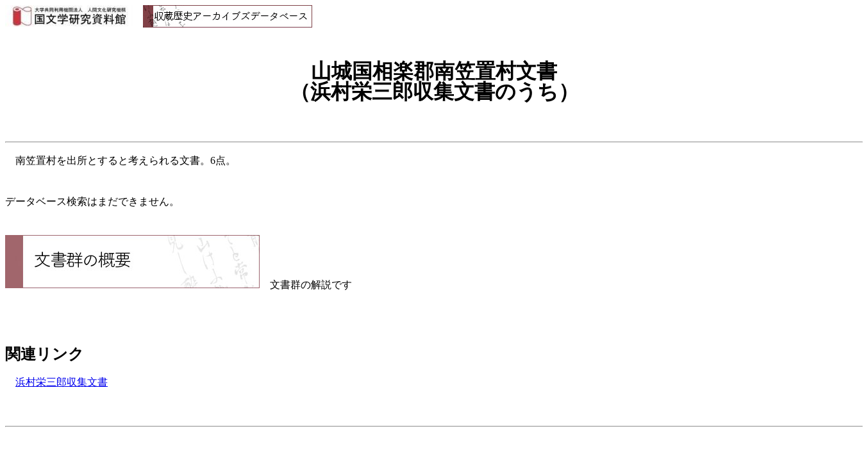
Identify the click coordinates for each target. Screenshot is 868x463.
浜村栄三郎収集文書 (62, 382)
